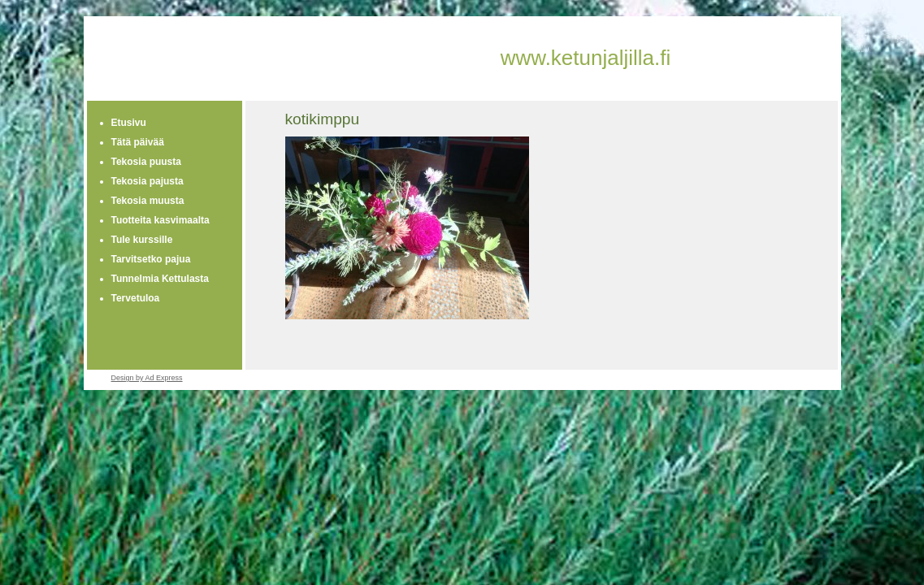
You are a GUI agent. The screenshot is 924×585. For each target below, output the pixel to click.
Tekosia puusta (146, 162)
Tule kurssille (142, 240)
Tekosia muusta (148, 201)
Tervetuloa (136, 298)
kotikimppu (323, 119)
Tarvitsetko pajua (151, 259)
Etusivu (129, 123)
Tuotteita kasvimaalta (161, 220)
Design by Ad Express (147, 378)
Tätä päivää (138, 142)
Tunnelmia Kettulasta (160, 279)
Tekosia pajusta (147, 181)
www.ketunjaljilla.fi (586, 58)
